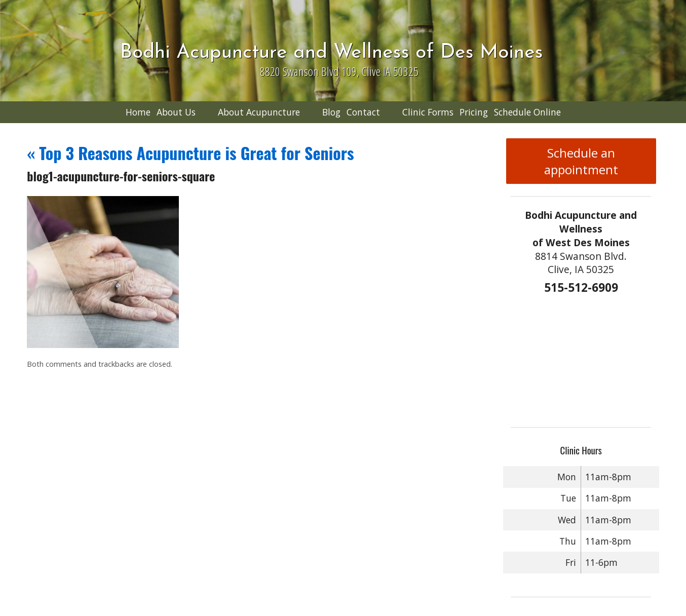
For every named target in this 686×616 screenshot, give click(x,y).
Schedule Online (527, 112)
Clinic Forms (428, 112)
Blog (331, 112)
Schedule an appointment (581, 161)
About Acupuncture (259, 112)
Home (138, 112)
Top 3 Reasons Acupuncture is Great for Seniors (190, 153)
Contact (363, 112)
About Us (176, 112)
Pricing (474, 112)
